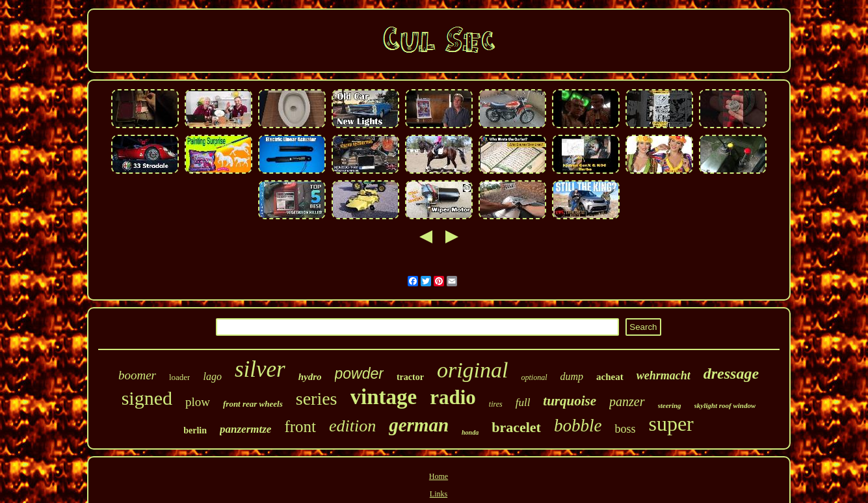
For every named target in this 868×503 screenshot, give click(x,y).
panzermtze (245, 429)
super (671, 424)
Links (439, 494)
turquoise (570, 401)
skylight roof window (725, 405)
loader (179, 377)
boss (625, 429)
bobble (578, 426)
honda (470, 432)
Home (439, 476)
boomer (137, 375)
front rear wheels (253, 404)
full (523, 402)
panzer (627, 401)
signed (147, 398)
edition (352, 426)
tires (496, 404)
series (317, 399)
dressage (731, 374)
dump (572, 376)
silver (260, 369)
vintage (384, 397)
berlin (195, 430)
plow (198, 402)
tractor (410, 377)
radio (453, 397)
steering (670, 405)
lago (212, 376)
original (473, 370)
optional (534, 377)
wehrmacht (664, 375)
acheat (610, 377)
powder (359, 374)
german (419, 425)
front (300, 427)
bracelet (516, 427)
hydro (310, 377)
